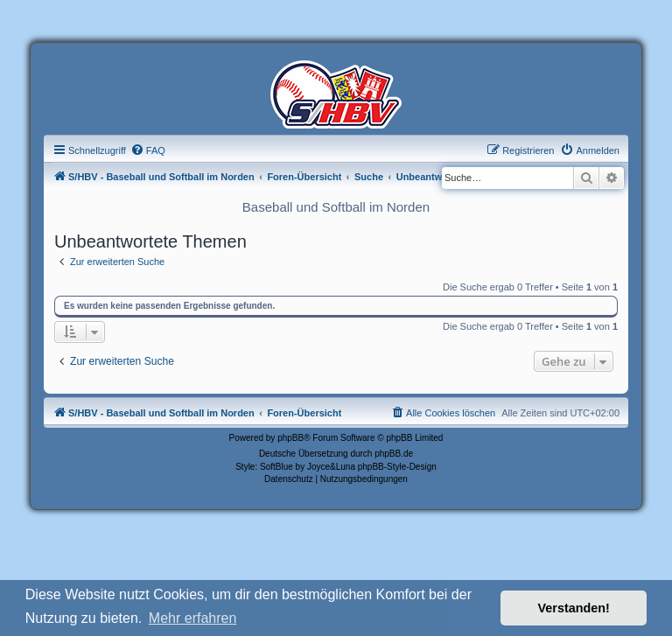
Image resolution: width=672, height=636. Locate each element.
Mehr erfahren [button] (193, 618)
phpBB (290, 438)
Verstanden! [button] (574, 608)
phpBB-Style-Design (397, 467)
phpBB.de (394, 454)
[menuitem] (148, 150)
